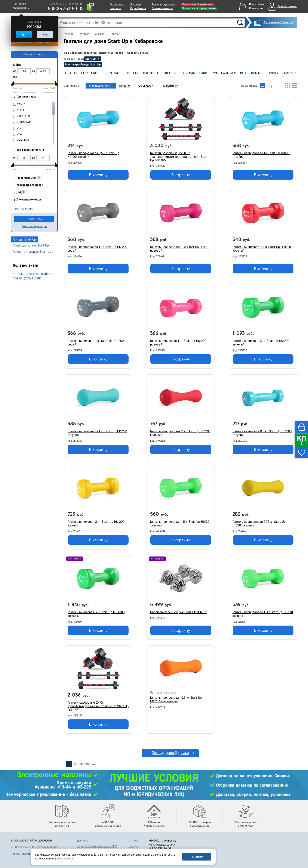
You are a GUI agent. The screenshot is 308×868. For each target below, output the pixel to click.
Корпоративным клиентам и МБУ (97, 843)
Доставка (136, 4)
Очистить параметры (34, 226)
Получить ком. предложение (199, 8)
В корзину (98, 175)
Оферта (15, 851)
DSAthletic (151, 73)
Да (24, 35)
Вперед (85, 760)
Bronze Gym (110, 73)
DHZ (136, 73)
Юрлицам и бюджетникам (198, 4)
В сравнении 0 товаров (278, 22)
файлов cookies (64, 858)
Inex (243, 73)
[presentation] (66, 73)
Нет (45, 35)
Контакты (115, 8)
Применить (34, 219)
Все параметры (24, 209)
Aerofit (21, 104)
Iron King (257, 73)
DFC (126, 73)
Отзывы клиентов (162, 8)
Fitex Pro (170, 73)
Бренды (133, 843)
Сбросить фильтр (138, 53)
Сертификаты (138, 8)
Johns (273, 73)
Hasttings (229, 73)
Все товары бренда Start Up (83, 64)
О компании (117, 4)
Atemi (73, 73)
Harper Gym (208, 73)
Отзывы (133, 838)
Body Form (89, 73)
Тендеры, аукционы (164, 4)
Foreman (188, 73)
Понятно (197, 857)
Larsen (287, 73)
